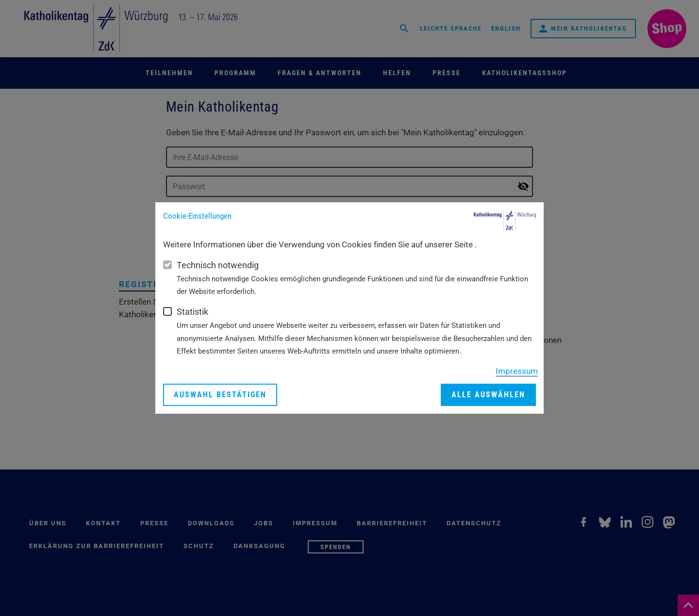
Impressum (517, 371)
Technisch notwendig (218, 265)
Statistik (192, 312)
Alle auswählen (488, 395)
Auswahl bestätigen (220, 395)
